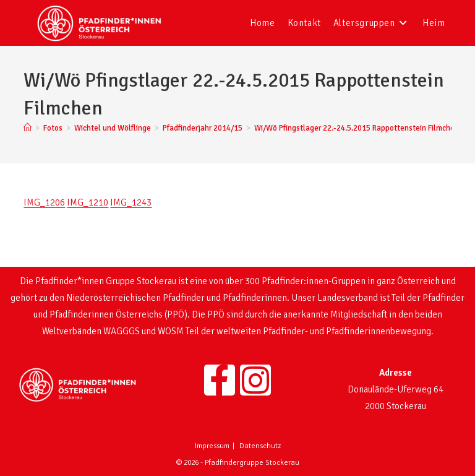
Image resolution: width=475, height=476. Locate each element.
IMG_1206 (44, 202)
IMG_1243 (131, 202)
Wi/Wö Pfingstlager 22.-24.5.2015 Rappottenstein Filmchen (357, 128)
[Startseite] (28, 128)
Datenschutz (260, 446)
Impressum (212, 446)
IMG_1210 (88, 202)
